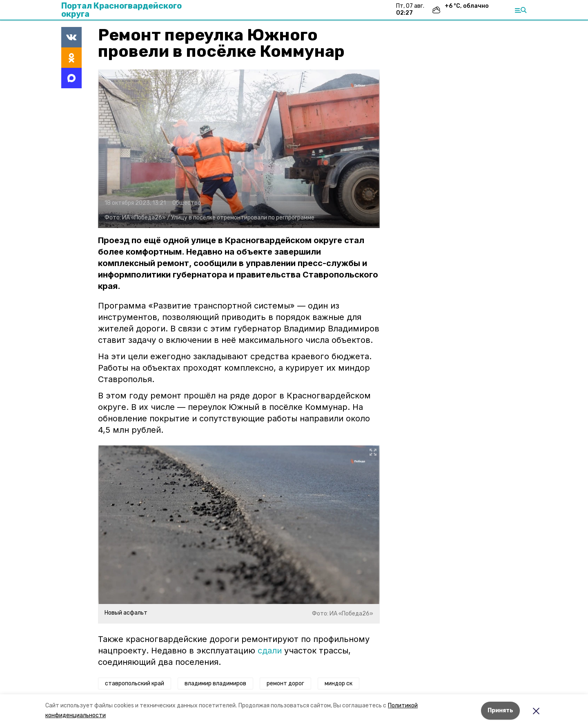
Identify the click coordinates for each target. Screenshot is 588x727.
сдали (270, 651)
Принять (500, 710)
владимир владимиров (215, 683)
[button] (239, 149)
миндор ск (339, 683)
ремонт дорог (285, 683)
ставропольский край (135, 683)
